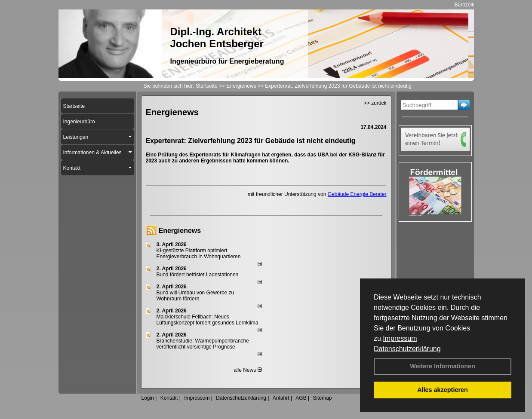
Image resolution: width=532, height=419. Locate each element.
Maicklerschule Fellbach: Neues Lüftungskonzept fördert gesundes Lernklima (208, 320)
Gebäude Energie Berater (357, 194)
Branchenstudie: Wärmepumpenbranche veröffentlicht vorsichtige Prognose (203, 344)
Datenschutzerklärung (407, 349)
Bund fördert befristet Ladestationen (198, 275)
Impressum (400, 338)
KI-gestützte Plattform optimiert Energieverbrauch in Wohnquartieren (199, 254)
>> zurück (375, 103)
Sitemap (322, 398)
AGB (301, 398)
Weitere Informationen (443, 366)
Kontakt (169, 398)
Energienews (180, 231)
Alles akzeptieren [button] (443, 390)
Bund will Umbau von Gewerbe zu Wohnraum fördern (195, 296)
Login (148, 398)
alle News (248, 370)
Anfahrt (281, 398)
